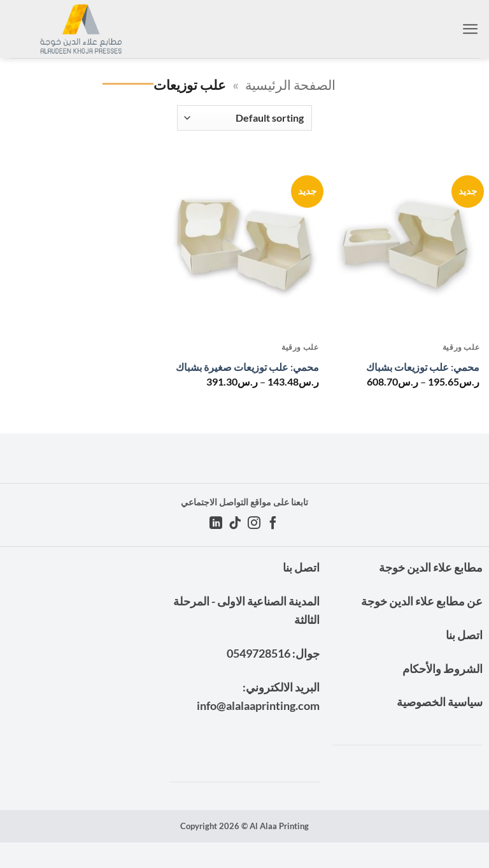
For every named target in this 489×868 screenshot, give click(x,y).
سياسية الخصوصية (440, 702)
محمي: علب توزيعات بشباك (423, 367)
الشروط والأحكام (443, 669)
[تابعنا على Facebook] (273, 524)
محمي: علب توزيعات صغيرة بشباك (247, 367)
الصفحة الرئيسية (290, 84)
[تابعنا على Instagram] (254, 524)
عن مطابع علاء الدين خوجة (422, 601)
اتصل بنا (464, 635)
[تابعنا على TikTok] (235, 524)
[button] (471, 29)
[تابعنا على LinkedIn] (216, 524)
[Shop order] (244, 118)
